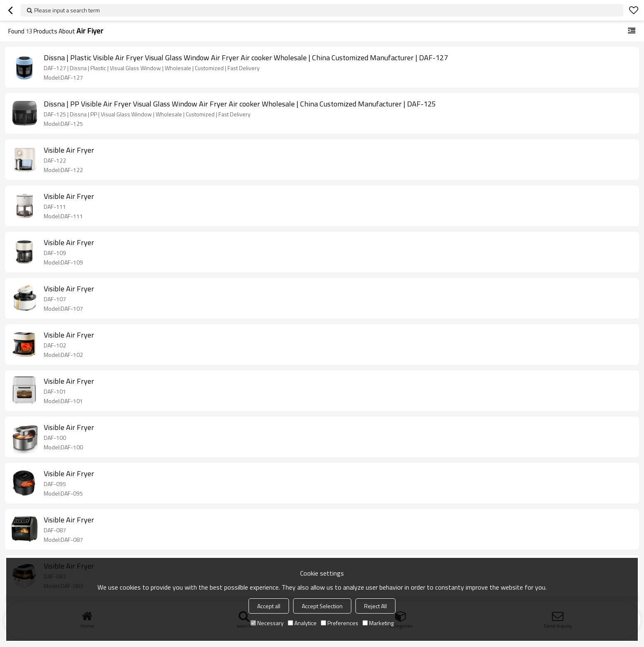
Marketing (378, 623)
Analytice (302, 623)
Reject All (375, 606)
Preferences (340, 623)
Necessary (267, 623)
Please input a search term (67, 10)
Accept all (269, 606)
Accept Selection (322, 606)
